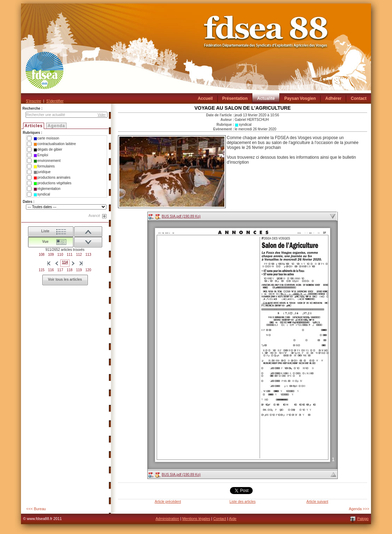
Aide (233, 519)
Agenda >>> (359, 509)
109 (51, 255)
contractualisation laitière (55, 144)
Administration (167, 519)
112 (79, 255)
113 (88, 255)
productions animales (52, 178)
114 (65, 262)
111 (70, 255)
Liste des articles (243, 502)
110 (60, 255)
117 (60, 270)
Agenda (56, 126)
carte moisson (46, 138)
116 (51, 270)
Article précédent (168, 502)
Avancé (94, 216)
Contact (220, 519)
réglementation (47, 189)
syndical (42, 194)
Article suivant (317, 502)
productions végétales (52, 183)
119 (79, 270)
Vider (102, 115)
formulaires (44, 166)
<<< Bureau (36, 509)
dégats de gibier (48, 150)
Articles (34, 126)
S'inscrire (33, 101)
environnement (47, 161)
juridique (42, 172)
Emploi (41, 155)
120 (88, 270)
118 (70, 270)
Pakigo (363, 519)
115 (41, 270)
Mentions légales (196, 519)
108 (41, 255)
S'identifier (55, 101)
